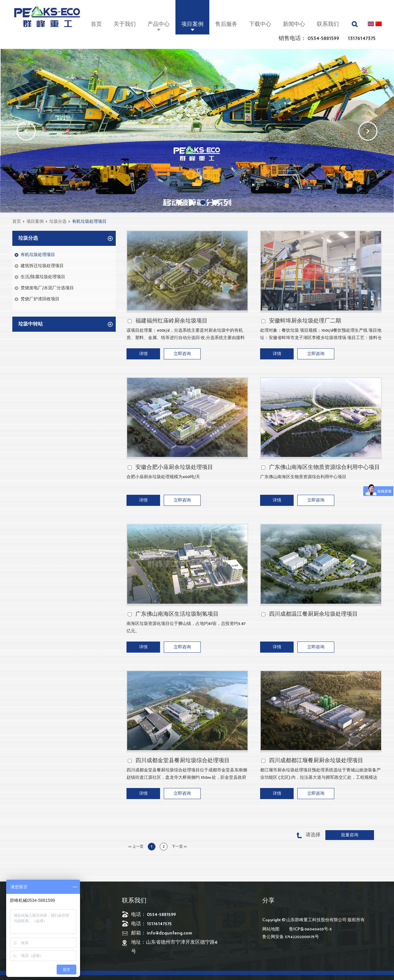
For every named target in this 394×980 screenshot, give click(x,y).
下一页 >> (179, 846)
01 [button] (179, 202)
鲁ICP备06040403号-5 (310, 929)
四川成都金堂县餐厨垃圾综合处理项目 (183, 761)
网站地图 (271, 929)
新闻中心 (294, 24)
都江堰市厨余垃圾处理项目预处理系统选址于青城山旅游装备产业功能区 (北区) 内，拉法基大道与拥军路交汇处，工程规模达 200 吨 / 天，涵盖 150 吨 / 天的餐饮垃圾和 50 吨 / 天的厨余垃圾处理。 (320, 775)
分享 (268, 901)
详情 (143, 354)
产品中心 (159, 24)
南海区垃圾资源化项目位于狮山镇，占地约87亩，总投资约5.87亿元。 (186, 627)
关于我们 (125, 24)
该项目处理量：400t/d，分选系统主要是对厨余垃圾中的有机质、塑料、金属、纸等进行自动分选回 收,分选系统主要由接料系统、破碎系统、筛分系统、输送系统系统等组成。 (186, 335)
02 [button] (191, 202)
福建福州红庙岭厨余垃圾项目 (171, 321)
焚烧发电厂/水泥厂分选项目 (47, 288)
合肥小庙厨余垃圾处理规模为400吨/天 (163, 477)
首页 (96, 24)
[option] (197, 131)
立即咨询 (182, 354)
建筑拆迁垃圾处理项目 (42, 266)
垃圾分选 (58, 222)
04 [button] (215, 202)
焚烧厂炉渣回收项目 (40, 299)
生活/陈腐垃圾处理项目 (43, 277)
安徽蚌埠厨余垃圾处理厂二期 (305, 321)
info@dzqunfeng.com (169, 933)
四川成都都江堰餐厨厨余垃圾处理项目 (316, 761)
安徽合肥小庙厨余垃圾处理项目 (174, 467)
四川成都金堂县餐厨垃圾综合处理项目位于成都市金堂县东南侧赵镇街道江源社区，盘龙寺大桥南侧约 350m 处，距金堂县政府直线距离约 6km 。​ (187, 775)
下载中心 (260, 24)
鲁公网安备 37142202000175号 (291, 937)
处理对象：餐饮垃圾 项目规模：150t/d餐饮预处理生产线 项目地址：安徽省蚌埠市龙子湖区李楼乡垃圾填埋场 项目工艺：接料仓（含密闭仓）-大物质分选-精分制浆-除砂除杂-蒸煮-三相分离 (321, 335)
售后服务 (226, 24)
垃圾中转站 (30, 324)
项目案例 (192, 24)
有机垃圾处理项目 (89, 222)
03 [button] (203, 202)
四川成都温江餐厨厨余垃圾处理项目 (313, 614)
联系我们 (328, 24)
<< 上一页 (136, 846)
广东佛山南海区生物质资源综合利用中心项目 (324, 467)
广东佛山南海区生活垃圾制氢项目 (177, 614)
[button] (26, 131)
